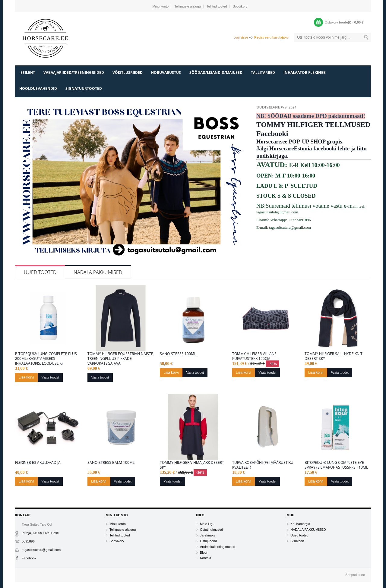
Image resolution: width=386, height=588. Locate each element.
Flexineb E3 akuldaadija (38, 463)
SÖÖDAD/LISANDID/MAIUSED (216, 72)
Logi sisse (241, 37)
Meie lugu (207, 524)
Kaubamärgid (300, 524)
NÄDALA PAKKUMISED (98, 272)
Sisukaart (297, 541)
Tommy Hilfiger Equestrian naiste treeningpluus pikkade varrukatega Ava (120, 359)
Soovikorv (240, 6)
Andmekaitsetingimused (218, 547)
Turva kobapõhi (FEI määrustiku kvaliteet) (263, 465)
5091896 (28, 541)
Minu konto (160, 6)
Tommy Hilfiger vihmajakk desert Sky (192, 465)
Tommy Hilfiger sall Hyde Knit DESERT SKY (334, 356)
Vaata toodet (50, 377)
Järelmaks (207, 535)
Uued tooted (40, 272)
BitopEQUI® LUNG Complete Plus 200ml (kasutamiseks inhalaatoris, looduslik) (46, 359)
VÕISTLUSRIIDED (128, 72)
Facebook (29, 558)
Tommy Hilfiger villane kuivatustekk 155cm (254, 356)
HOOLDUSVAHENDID (38, 88)
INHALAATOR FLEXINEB (305, 72)
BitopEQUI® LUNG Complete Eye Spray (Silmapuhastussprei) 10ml (336, 465)
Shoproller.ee (355, 575)
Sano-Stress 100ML (178, 354)
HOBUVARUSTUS (166, 72)
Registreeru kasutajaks (271, 37)
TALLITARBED (263, 72)
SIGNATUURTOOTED (84, 88)
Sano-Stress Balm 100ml (111, 463)
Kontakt (206, 558)
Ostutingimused (211, 530)
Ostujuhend (208, 541)
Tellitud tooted (217, 6)
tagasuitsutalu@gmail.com (41, 550)
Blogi (204, 552)
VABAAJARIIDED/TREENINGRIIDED (74, 72)
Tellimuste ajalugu (187, 6)
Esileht (28, 72)
